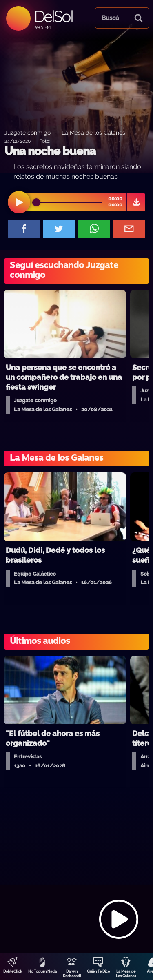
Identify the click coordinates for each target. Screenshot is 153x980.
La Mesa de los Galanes (93, 132)
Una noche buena (50, 151)
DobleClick (13, 971)
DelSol (53, 16)
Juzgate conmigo (28, 132)
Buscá (110, 18)
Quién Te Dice (98, 971)
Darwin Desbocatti (72, 974)
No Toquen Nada (42, 971)
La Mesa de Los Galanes (126, 974)
